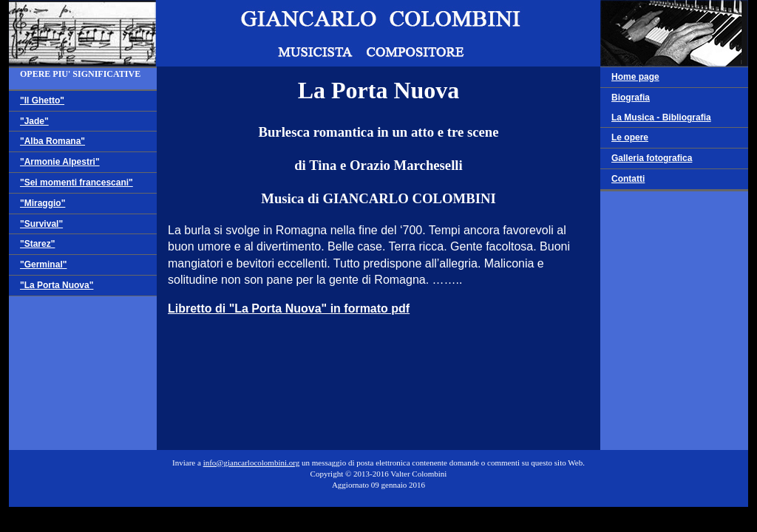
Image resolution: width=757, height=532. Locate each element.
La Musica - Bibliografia (661, 117)
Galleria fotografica (652, 158)
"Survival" (41, 224)
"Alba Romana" (52, 141)
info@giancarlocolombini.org (252, 463)
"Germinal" (43, 265)
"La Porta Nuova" (57, 285)
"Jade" (34, 121)
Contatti (628, 179)
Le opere (630, 137)
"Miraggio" (43, 203)
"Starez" (37, 244)
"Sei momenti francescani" (77, 183)
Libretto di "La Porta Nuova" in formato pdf (289, 308)
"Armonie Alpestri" (60, 162)
